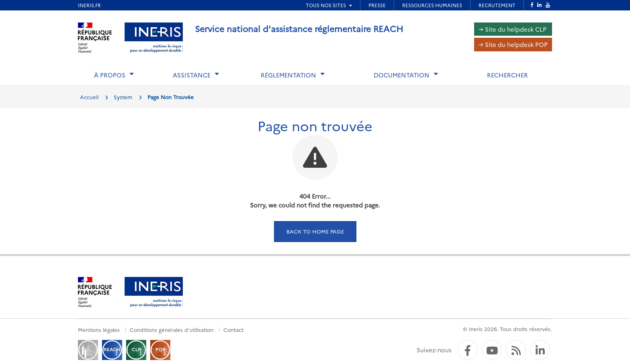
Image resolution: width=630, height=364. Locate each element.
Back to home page (315, 231)
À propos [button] (110, 75)
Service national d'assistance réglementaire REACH (299, 28)
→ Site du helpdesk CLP (512, 29)
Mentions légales (99, 329)
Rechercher (507, 75)
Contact (233, 329)
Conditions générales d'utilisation (172, 329)
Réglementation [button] (288, 75)
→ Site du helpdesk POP (513, 44)
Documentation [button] (402, 75)
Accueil (89, 97)
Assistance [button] (192, 75)
